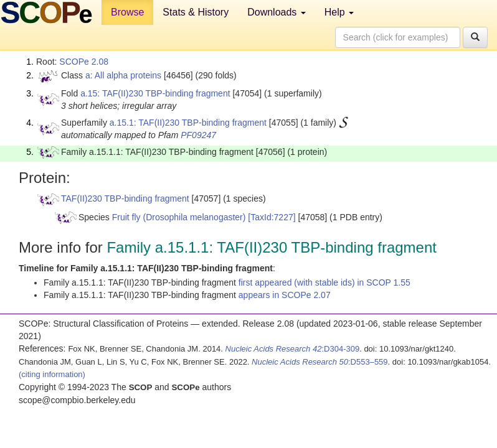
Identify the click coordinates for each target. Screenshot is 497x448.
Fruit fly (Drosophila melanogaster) (179, 217)
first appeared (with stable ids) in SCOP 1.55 (324, 282)
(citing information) (52, 374)
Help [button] (339, 12)
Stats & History (196, 12)
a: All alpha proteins (123, 75)
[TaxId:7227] (272, 217)
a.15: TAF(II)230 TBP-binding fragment (155, 93)
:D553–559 (320, 362)
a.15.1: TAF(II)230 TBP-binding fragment (188, 123)
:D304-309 (293, 349)
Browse (127, 12)
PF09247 (198, 135)
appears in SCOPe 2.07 (285, 295)
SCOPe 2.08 (84, 62)
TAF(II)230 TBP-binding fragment (125, 198)
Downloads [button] (277, 12)
